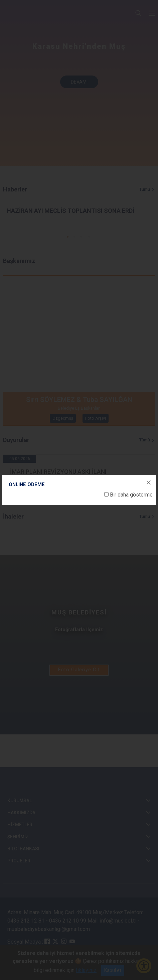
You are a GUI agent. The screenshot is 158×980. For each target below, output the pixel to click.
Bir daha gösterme (131, 495)
